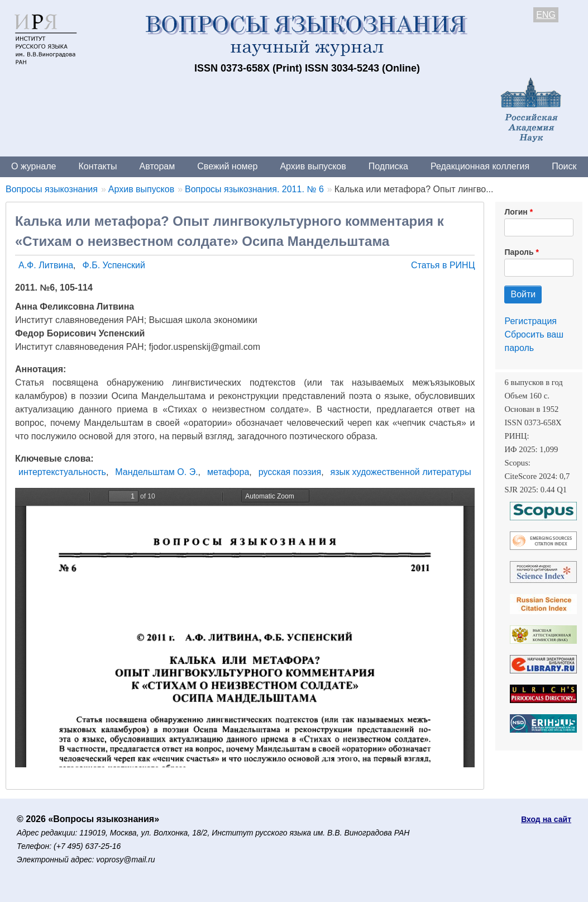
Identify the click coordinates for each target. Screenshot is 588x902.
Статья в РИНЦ (443, 265)
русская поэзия (290, 472)
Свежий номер (227, 166)
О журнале (34, 166)
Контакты (97, 166)
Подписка (388, 166)
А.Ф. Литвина (46, 265)
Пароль (519, 252)
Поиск (564, 166)
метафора (228, 472)
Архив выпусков (313, 166)
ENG (546, 15)
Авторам (157, 166)
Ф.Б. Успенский (114, 265)
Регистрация (530, 321)
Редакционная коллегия (480, 166)
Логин (516, 212)
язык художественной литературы (401, 472)
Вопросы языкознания (52, 189)
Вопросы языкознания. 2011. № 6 (254, 189)
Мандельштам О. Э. (156, 472)
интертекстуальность (62, 472)
